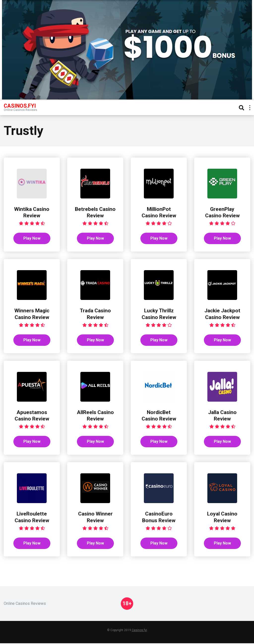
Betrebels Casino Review (95, 212)
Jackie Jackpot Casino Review (222, 314)
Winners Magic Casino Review (32, 314)
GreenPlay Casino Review (222, 212)
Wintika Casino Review (32, 212)
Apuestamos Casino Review (32, 416)
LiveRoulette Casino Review (32, 518)
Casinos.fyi (139, 631)
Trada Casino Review (95, 314)
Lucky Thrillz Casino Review (159, 314)
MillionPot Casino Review (159, 212)
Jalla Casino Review (222, 416)
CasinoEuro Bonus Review (159, 518)
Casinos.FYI (20, 106)
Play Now (32, 239)
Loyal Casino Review (222, 518)
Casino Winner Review (95, 518)
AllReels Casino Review (95, 416)
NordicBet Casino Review (159, 416)
